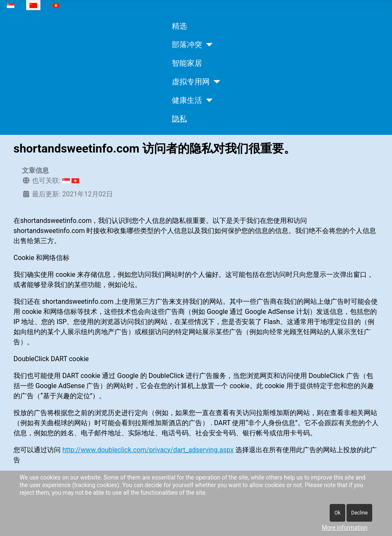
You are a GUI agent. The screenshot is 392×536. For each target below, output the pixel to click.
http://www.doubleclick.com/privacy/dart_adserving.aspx (148, 450)
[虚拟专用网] (215, 82)
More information (344, 528)
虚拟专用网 (191, 82)
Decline (359, 513)
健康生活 (187, 100)
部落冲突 (187, 45)
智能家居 (187, 63)
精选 (179, 26)
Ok (337, 513)
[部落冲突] (207, 45)
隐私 (179, 119)
